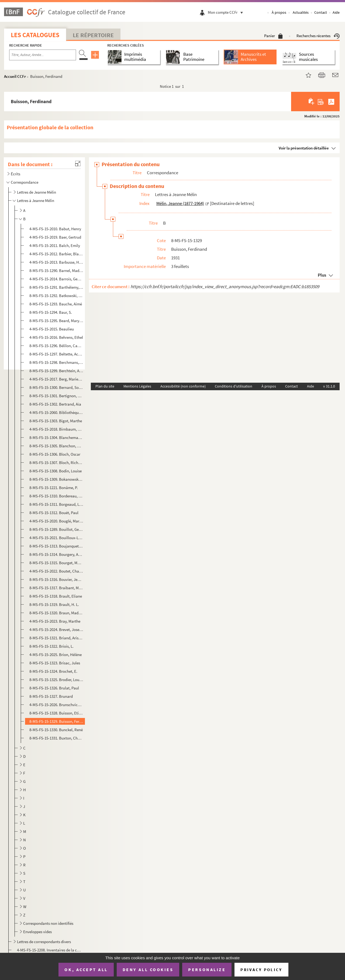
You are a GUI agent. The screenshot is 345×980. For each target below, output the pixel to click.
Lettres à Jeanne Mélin (36, 200)
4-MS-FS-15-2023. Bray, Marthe (55, 621)
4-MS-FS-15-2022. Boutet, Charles (56, 571)
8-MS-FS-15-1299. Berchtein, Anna (56, 371)
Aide (336, 12)
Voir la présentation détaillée (304, 148)
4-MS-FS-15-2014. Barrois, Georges (56, 279)
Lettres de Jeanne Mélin (37, 192)
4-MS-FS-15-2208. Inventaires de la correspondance (49, 950)
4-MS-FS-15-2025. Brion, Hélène (56, 655)
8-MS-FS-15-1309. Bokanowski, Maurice (56, 479)
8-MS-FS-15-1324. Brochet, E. (53, 671)
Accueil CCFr (15, 76)
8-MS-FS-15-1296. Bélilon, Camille (56, 346)
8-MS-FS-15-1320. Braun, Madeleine (56, 613)
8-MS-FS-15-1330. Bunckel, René (56, 730)
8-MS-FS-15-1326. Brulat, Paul (54, 688)
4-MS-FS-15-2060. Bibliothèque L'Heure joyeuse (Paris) (56, 412)
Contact (321, 12)
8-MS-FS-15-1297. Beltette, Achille (56, 354)
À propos (279, 12)
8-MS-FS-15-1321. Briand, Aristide (56, 638)
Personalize (207, 969)
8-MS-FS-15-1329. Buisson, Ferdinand (56, 721)
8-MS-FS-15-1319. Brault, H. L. (54, 604)
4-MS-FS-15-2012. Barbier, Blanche (56, 254)
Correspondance (25, 182)
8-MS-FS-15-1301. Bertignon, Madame (56, 396)
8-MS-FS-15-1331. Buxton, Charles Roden (56, 738)
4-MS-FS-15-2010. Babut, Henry (55, 229)
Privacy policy (261, 970)
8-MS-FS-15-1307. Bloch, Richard (56, 463)
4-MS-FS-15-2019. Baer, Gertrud (55, 237)
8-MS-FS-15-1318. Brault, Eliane (56, 596)
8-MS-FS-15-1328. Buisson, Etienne (56, 713)
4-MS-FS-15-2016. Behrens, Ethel (56, 337)
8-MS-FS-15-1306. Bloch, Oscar (55, 454)
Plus (322, 275)
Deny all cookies (148, 969)
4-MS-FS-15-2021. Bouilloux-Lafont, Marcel (56, 538)
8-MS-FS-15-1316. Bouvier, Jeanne (56, 579)
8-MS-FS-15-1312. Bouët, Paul (54, 513)
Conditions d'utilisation (234, 386)
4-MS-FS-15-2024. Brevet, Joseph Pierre (56, 629)
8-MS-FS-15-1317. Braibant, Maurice (56, 588)
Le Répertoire (93, 35)
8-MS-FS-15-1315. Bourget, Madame (56, 563)
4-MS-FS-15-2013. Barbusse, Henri (56, 262)
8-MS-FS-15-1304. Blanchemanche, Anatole (56, 437)
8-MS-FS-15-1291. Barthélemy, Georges (56, 287)
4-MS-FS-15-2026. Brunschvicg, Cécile (56, 705)
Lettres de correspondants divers (44, 942)
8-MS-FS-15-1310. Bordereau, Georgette (56, 496)
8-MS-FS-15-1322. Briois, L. (51, 646)
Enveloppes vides (37, 932)
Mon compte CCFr (227, 12)
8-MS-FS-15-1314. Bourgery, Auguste (56, 554)
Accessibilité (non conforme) (183, 386)
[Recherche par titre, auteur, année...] (43, 55)
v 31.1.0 (329, 386)
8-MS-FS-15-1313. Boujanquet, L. (56, 546)
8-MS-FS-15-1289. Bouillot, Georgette (56, 529)
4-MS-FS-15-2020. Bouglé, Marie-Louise (56, 521)
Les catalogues (35, 35)
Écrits (15, 174)
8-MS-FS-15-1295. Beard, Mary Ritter (56, 321)
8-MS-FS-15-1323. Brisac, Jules (55, 663)
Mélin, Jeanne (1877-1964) (180, 203)
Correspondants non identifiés (48, 923)
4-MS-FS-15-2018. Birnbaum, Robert (56, 429)
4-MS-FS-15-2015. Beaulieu (52, 329)
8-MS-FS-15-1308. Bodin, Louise (56, 471)
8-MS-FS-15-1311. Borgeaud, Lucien (56, 504)
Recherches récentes (318, 36)
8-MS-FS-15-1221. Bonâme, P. (54, 488)
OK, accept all (86, 969)
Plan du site (105, 386)
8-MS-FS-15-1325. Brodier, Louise (56, 680)
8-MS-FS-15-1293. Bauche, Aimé (56, 304)
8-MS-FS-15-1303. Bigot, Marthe (56, 421)
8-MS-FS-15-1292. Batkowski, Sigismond (56, 296)
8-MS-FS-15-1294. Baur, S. (51, 312)
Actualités (301, 12)
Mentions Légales (137, 386)
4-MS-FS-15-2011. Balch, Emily (55, 245)
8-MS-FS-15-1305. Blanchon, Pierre (56, 446)
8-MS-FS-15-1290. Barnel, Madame (56, 271)
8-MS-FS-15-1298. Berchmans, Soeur (56, 362)
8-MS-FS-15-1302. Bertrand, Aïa (55, 404)
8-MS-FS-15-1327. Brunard (51, 696)
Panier (273, 36)
